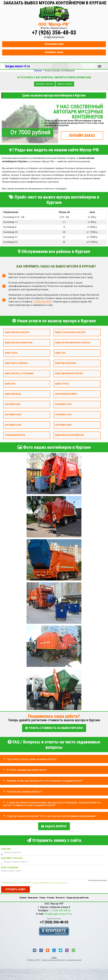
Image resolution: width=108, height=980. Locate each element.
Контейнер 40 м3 (63, 425)
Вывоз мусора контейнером (69, 435)
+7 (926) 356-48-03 (54, 33)
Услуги (42, 896)
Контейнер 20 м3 (13, 415)
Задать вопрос (65, 84)
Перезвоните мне (54, 44)
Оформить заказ (54, 52)
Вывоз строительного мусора (70, 332)
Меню (100, 65)
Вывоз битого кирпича (16, 363)
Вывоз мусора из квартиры (19, 343)
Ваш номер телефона (12, 857)
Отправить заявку (15, 888)
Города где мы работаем (77, 896)
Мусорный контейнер (66, 394)
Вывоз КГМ (10, 384)
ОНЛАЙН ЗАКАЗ (82, 135)
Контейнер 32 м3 (13, 425)
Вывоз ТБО (60, 353)
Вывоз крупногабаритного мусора (73, 343)
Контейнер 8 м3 (13, 404)
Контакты (60, 896)
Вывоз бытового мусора (17, 332)
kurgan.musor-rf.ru (18, 66)
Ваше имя (6, 848)
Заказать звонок (44, 84)
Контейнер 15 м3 (63, 404)
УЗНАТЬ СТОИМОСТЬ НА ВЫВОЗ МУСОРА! (54, 728)
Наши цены (33, 896)
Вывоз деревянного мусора (69, 373)
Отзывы (51, 896)
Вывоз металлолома (66, 363)
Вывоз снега (11, 353)
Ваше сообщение (10, 867)
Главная (23, 896)
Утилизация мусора (15, 435)
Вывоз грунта (62, 384)
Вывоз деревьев (13, 394)
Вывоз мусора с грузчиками (19, 373)
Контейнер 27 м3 (63, 415)
